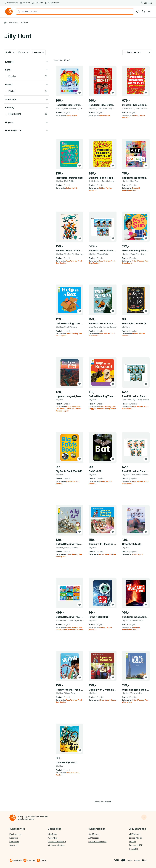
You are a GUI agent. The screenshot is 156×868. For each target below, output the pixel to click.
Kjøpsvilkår (52, 838)
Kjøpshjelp (14, 838)
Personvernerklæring (57, 842)
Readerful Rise (72, 115)
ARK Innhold (134, 834)
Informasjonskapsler (56, 845)
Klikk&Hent (52, 834)
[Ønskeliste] (138, 12)
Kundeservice (11, 3)
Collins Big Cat (71, 188)
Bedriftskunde (52, 3)
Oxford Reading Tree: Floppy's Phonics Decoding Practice (102, 408)
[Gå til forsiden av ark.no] (9, 12)
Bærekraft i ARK (136, 845)
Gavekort (25, 3)
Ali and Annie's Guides (108, 554)
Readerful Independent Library (131, 628)
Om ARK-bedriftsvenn (97, 842)
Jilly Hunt (24, 23)
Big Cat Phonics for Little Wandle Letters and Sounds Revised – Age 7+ (68, 409)
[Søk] (18, 12)
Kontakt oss (14, 842)
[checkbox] (6, 76)
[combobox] (77, 11)
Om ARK (133, 842)
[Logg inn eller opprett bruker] (146, 3)
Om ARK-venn (94, 834)
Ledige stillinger (136, 838)
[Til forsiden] (13, 818)
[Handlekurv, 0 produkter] (143, 12)
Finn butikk (38, 3)
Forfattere (13, 23)
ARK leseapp (94, 838)
